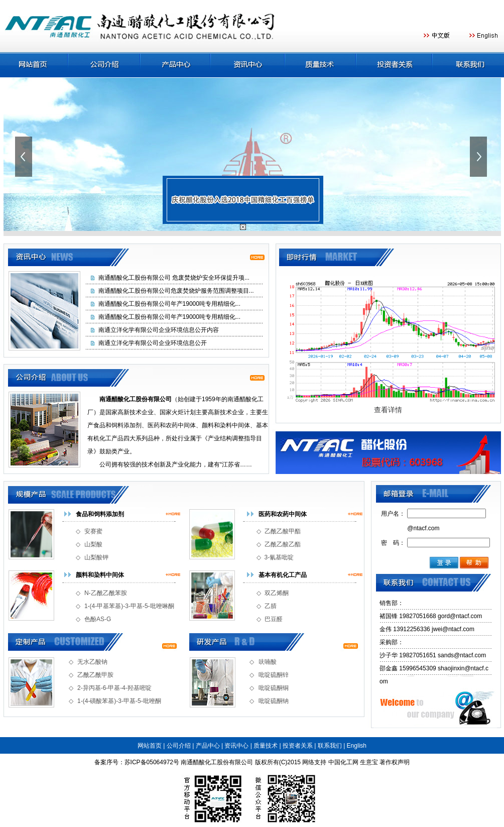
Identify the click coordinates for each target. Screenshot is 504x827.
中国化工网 (343, 762)
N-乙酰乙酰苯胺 (106, 593)
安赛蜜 (93, 531)
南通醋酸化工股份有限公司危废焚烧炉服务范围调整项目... (176, 291)
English (357, 746)
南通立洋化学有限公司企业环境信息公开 (153, 343)
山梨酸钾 (96, 557)
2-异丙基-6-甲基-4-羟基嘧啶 (114, 688)
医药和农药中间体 (283, 514)
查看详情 (388, 410)
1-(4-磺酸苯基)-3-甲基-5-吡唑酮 (119, 701)
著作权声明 (395, 762)
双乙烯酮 (277, 593)
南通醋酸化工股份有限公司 (217, 762)
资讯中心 (236, 746)
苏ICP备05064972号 (152, 762)
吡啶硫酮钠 (274, 701)
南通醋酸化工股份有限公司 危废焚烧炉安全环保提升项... (174, 278)
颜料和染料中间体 (100, 575)
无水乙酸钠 (92, 662)
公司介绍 (179, 746)
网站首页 (150, 746)
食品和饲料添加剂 (100, 514)
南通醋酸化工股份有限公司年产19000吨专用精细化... (169, 304)
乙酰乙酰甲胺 (95, 675)
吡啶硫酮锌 (274, 675)
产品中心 (208, 746)
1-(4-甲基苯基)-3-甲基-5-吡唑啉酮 (129, 606)
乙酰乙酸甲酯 (283, 531)
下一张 (479, 157)
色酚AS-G (98, 619)
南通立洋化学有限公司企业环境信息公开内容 (159, 330)
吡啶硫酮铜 (274, 688)
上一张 (25, 157)
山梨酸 (93, 544)
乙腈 (271, 606)
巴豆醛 (274, 619)
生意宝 (369, 762)
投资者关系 (298, 746)
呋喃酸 (268, 662)
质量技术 (266, 746)
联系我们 (330, 746)
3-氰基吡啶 (279, 557)
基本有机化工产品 (283, 575)
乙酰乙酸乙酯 (283, 544)
